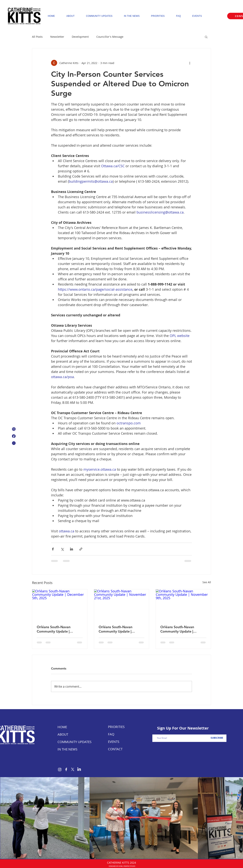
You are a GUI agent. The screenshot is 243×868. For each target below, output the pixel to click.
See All (207, 582)
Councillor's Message (110, 37)
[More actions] (190, 63)
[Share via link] (81, 549)
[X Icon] (14, 443)
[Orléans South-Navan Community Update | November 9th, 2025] (183, 605)
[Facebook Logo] (14, 436)
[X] (73, 769)
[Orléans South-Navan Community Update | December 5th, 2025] (60, 605)
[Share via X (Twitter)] (62, 549)
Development (80, 37)
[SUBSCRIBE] (217, 738)
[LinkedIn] (79, 769)
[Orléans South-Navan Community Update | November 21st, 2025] (122, 605)
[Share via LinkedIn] (72, 549)
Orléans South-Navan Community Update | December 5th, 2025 (54, 629)
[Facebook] (66, 769)
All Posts (37, 37)
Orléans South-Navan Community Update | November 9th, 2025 (177, 629)
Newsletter (57, 37)
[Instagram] (60, 769)
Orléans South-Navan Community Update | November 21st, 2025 (116, 629)
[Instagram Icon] (14, 429)
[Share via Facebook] (53, 549)
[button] (206, 37)
